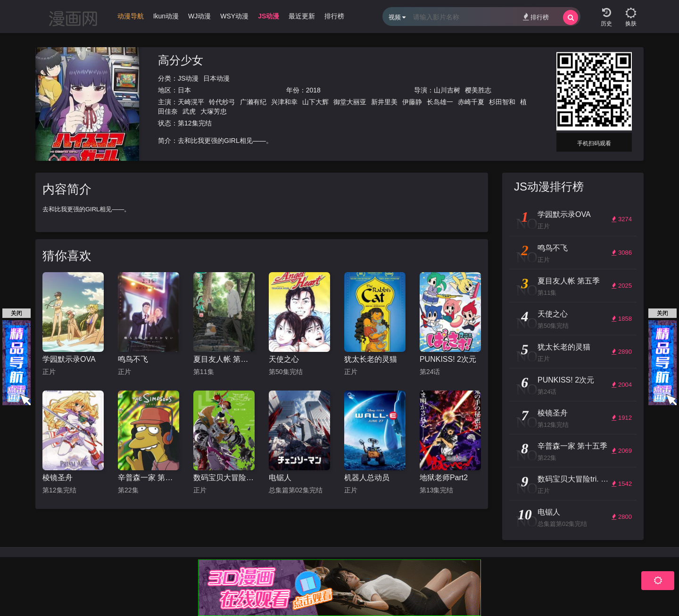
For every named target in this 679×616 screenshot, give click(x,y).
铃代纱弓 (222, 102)
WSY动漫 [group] (234, 16)
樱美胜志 (478, 90)
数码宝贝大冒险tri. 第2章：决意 (224, 478)
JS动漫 (188, 78)
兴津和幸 (284, 102)
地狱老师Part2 (444, 478)
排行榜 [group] (334, 16)
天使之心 (284, 359)
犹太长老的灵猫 (371, 359)
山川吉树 (447, 90)
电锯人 (280, 478)
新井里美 (384, 102)
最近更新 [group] (302, 16)
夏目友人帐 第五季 (224, 359)
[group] (131, 18)
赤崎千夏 (471, 102)
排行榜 (536, 17)
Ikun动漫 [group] (166, 16)
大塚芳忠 (214, 111)
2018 (313, 90)
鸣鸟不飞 (133, 359)
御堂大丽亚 (350, 102)
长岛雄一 (440, 102)
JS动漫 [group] (269, 16)
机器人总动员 (367, 478)
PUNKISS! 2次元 (448, 359)
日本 (184, 90)
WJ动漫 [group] (199, 16)
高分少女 (181, 60)
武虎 (189, 111)
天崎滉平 (191, 102)
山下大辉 (315, 102)
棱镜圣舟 (58, 478)
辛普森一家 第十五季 (149, 478)
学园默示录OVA (69, 359)
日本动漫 (216, 78)
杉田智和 (502, 102)
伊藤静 (412, 102)
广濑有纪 (253, 102)
